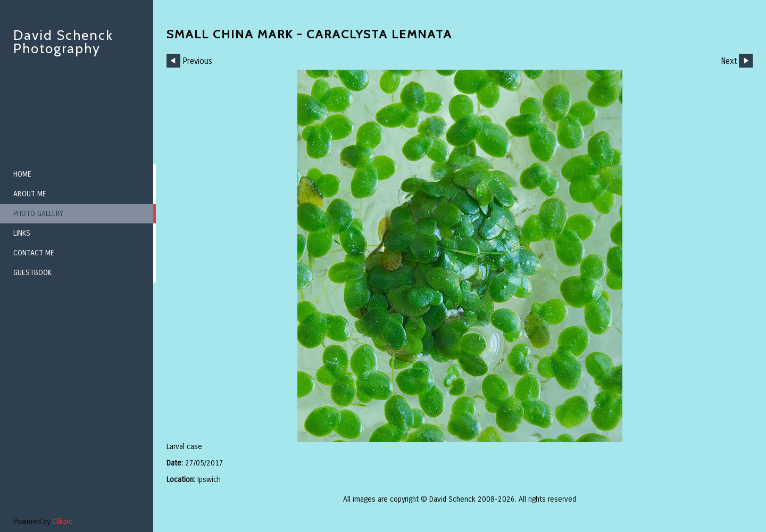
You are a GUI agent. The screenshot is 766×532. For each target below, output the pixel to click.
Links (22, 233)
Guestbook (32, 273)
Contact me (34, 253)
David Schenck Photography (63, 42)
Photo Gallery (38, 214)
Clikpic (62, 522)
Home (22, 174)
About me (30, 194)
